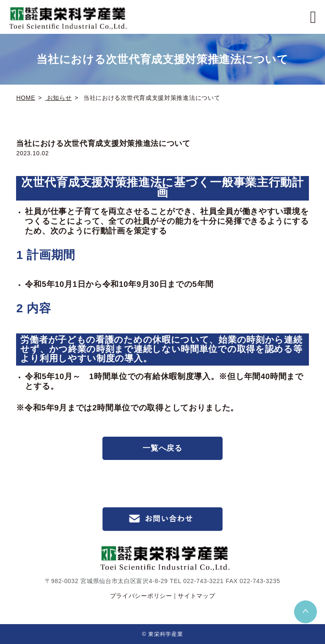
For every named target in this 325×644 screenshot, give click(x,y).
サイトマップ (196, 596)
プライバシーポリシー (141, 596)
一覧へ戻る (162, 448)
